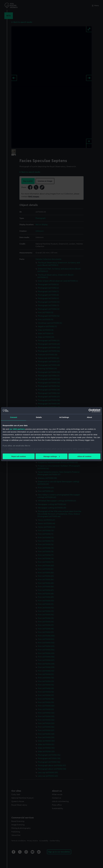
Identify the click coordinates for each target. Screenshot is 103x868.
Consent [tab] (14, 417)
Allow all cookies (84, 456)
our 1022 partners (17, 429)
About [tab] (89, 417)
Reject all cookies (19, 456)
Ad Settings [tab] (64, 417)
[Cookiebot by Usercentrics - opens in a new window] (90, 411)
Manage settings (52, 456)
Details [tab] (39, 417)
